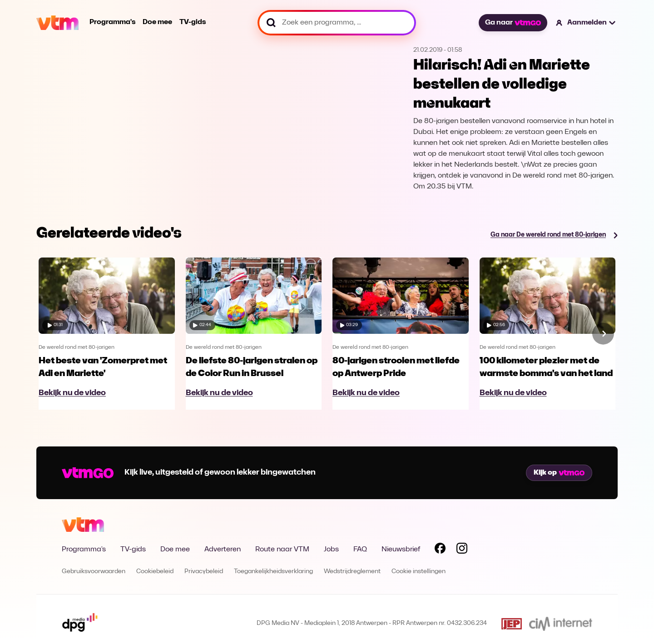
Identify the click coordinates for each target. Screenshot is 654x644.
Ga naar (513, 23)
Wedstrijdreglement (352, 572)
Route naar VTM (282, 550)
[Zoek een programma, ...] (337, 23)
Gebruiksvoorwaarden (94, 572)
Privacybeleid (204, 572)
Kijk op (559, 473)
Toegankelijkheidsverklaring (273, 572)
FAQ (360, 550)
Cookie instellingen (419, 572)
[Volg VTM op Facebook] (440, 550)
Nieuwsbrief (401, 550)
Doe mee (157, 22)
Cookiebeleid (155, 572)
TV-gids (193, 22)
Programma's (112, 22)
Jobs (331, 550)
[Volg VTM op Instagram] (462, 550)
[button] (586, 23)
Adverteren (223, 550)
